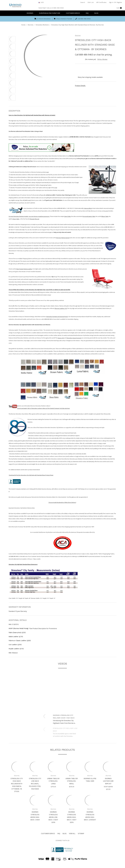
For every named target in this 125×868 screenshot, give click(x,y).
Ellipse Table (105, 216)
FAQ (88, 13)
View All (72, 834)
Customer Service (74, 13)
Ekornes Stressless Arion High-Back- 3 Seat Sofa (72, 817)
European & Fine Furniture (50, 13)
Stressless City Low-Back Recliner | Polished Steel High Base (35, 784)
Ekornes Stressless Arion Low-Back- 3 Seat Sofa (53, 817)
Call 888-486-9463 (83, 19)
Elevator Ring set (35, 219)
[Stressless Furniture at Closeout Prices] (57, 317)
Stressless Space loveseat (74, 338)
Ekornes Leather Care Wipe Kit (108, 781)
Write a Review (102, 59)
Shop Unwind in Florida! (63, 19)
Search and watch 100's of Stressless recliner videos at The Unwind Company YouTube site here (43, 408)
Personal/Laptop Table (89, 216)
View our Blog (88, 208)
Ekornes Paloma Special (63, 238)
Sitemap (81, 834)
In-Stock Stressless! (42, 19)
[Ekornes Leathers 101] (61, 308)
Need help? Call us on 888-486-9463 (51, 8)
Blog (96, 13)
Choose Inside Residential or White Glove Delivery (62, 502)
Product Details (81, 86)
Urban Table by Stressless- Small (72, 781)
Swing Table (67, 216)
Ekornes (31, 13)
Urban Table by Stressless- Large (53, 781)
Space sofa (61, 338)
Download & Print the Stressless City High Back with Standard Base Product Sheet (31, 475)
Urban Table (16, 219)
